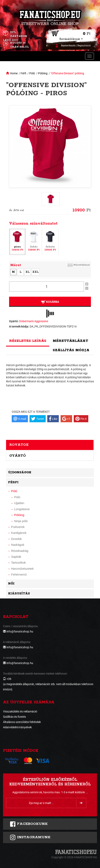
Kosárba (50, 302)
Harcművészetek (22, 569)
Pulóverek (18, 527)
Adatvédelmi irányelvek (17, 727)
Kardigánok (19, 533)
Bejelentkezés (68, 46)
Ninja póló (21, 521)
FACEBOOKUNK (29, 824)
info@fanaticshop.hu (20, 631)
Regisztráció (84, 46)
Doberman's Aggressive (34, 321)
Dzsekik (16, 539)
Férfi (23, 73)
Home (14, 73)
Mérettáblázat (82, 265)
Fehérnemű (19, 574)
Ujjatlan (19, 503)
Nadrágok (18, 545)
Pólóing (43, 73)
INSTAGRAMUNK (30, 837)
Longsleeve (22, 509)
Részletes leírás (28, 341)
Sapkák (16, 557)
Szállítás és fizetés (14, 717)
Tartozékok (18, 562)
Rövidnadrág (20, 551)
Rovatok (19, 445)
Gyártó (18, 456)
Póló (32, 73)
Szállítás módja (71, 350)
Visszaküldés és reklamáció (20, 711)
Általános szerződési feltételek (22, 722)
